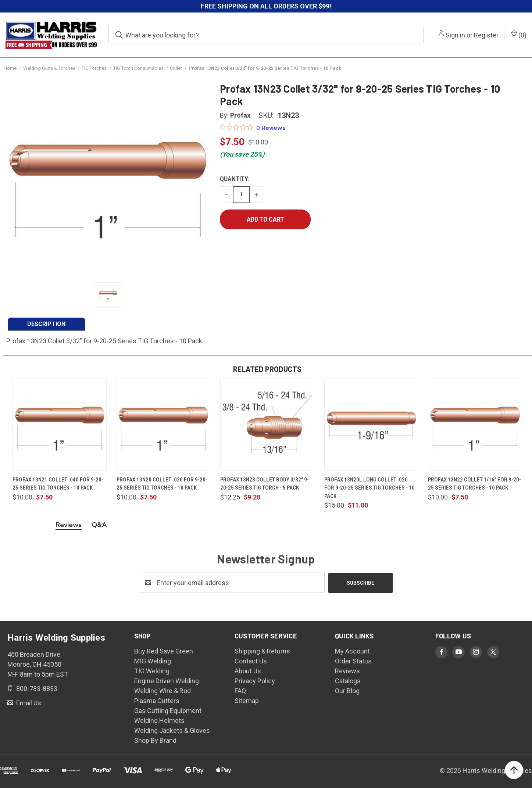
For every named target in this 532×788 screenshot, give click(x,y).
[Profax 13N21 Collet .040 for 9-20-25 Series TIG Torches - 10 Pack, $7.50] (60, 425)
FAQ (240, 690)
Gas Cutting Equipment (168, 710)
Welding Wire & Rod (163, 690)
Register (486, 35)
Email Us (28, 703)
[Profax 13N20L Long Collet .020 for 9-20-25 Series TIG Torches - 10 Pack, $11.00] (371, 425)
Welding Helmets (159, 720)
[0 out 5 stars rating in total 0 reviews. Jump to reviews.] (253, 128)
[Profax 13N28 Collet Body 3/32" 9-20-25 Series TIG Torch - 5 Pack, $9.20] (267, 425)
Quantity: (235, 179)
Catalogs (348, 680)
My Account (352, 651)
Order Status (353, 661)
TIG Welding (152, 671)
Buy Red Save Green (164, 651)
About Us (248, 671)
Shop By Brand (155, 740)
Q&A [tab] (99, 525)
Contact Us (251, 661)
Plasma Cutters (157, 700)
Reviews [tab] (69, 525)
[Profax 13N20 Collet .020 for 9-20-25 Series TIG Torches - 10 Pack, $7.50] (164, 425)
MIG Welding (153, 661)
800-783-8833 (36, 688)
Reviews (347, 671)
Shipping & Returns (262, 651)
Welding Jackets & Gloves (172, 730)
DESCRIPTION (46, 324)
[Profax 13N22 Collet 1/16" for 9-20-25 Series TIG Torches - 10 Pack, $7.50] (475, 425)
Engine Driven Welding (167, 680)
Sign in (455, 35)
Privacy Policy (255, 680)
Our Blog (347, 690)
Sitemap (247, 700)
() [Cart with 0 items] (519, 35)
